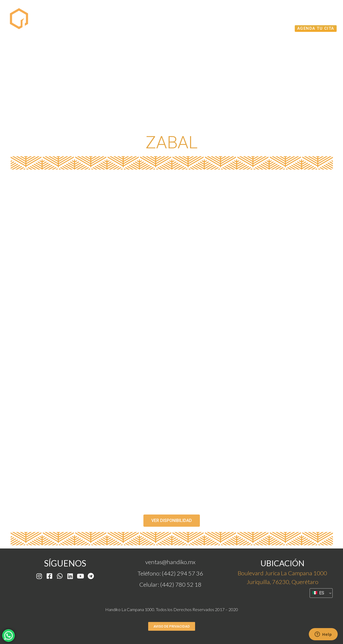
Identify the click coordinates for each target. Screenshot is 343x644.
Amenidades (314, 17)
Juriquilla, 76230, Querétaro (282, 582)
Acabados (274, 28)
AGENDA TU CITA (316, 28)
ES (318, 593)
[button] (172, 521)
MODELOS (142, 17)
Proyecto (105, 17)
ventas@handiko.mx (170, 562)
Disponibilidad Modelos (198, 17)
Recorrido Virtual (264, 17)
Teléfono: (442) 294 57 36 (170, 573)
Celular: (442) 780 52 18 (170, 584)
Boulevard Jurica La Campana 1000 (282, 573)
